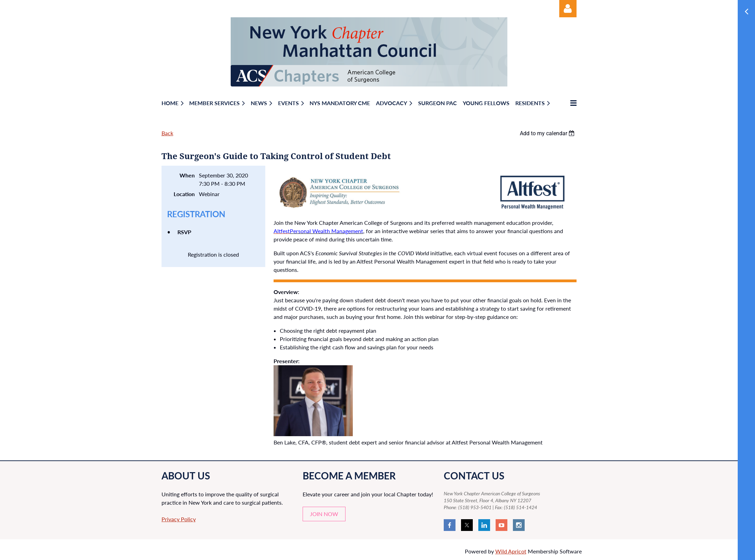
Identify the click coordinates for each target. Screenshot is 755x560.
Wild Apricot (511, 551)
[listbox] (548, 133)
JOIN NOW (324, 514)
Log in (568, 9)
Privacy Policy (179, 519)
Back (167, 133)
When (187, 175)
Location (184, 194)
